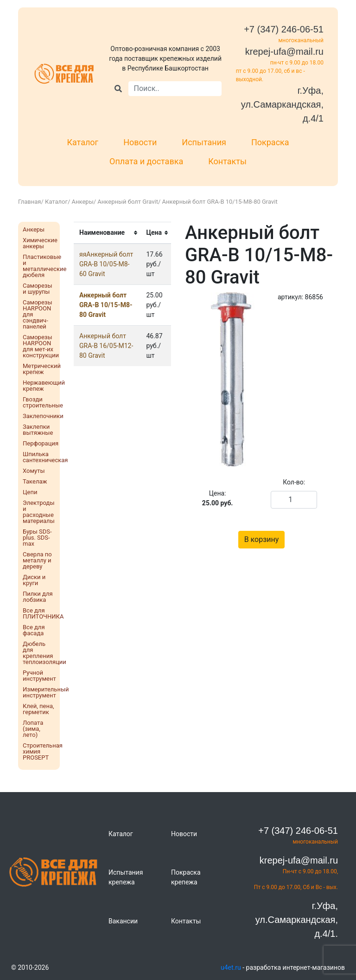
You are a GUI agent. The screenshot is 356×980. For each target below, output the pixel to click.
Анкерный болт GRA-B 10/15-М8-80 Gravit (106, 305)
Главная (29, 202)
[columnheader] (107, 233)
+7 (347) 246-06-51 (284, 29)
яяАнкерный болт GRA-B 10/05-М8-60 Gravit (106, 264)
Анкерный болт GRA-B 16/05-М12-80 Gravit (106, 346)
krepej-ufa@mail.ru (284, 52)
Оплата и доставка (146, 161)
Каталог (83, 142)
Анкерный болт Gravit (128, 202)
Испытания (204, 142)
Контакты (227, 161)
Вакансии (123, 921)
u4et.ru (231, 967)
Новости (140, 142)
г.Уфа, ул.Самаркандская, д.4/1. (297, 920)
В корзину (262, 539)
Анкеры (83, 202)
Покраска (270, 142)
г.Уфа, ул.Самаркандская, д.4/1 (282, 104)
